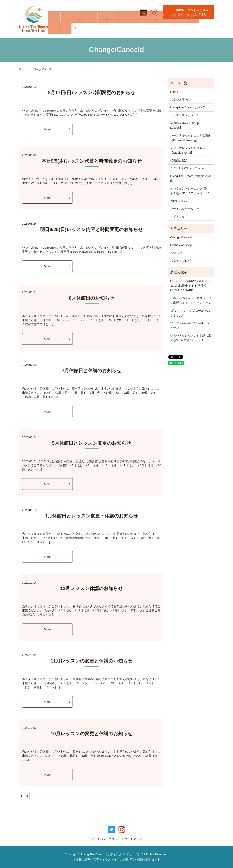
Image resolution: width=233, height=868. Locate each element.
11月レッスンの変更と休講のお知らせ (92, 661)
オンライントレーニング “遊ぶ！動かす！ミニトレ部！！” (190, 191)
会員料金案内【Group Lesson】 (185, 125)
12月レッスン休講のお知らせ (92, 588)
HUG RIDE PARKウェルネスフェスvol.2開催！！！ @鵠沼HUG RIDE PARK (190, 286)
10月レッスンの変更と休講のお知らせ (92, 734)
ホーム (79, 30)
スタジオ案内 (182, 30)
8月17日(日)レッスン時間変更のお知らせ (92, 93)
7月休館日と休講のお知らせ (92, 371)
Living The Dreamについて (98, 30)
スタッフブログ (199, 30)
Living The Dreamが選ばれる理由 (190, 178)
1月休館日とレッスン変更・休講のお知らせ (92, 516)
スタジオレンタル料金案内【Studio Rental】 (188, 150)
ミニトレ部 (167, 30)
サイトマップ (179, 217)
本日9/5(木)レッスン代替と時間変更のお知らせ (92, 161)
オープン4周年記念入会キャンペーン (190, 325)
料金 (157, 30)
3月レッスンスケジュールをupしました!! (190, 313)
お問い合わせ (179, 201)
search (211, 30)
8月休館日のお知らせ (92, 298)
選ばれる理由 (120, 30)
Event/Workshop (181, 245)
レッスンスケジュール (141, 30)
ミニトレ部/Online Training (188, 168)
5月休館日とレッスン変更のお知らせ (92, 443)
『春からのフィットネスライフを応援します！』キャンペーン (191, 300)
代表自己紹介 (179, 160)
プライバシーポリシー (185, 209)
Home (22, 69)
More (47, 129)
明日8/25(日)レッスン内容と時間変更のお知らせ (92, 229)
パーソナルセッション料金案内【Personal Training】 (191, 138)
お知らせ (176, 253)
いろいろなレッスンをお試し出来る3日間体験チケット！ (191, 338)
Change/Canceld (181, 237)
